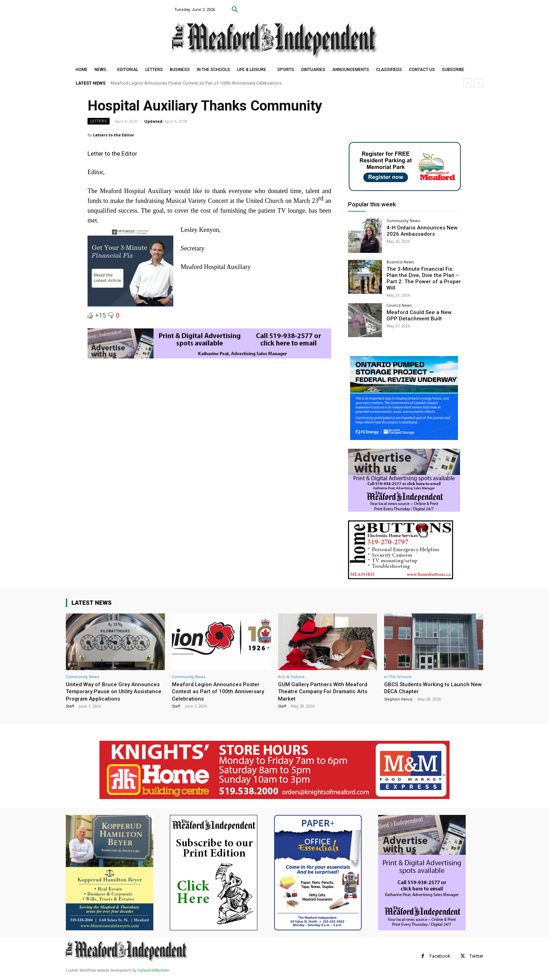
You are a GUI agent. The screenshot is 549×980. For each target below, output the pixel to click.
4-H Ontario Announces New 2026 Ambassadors (419, 230)
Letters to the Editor (114, 135)
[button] (235, 10)
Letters (99, 121)
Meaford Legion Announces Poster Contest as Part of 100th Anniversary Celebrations (196, 83)
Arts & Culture (291, 674)
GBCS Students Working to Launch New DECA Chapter (430, 685)
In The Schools (398, 674)
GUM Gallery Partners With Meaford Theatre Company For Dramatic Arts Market (326, 689)
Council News (399, 303)
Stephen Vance (398, 697)
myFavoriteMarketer (153, 975)
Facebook (440, 961)
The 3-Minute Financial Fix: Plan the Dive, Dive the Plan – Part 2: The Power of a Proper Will (423, 275)
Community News (403, 221)
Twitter (476, 961)
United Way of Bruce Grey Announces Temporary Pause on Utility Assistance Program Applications (109, 692)
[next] (479, 83)
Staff (70, 711)
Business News (400, 262)
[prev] (468, 83)
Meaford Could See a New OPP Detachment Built (422, 313)
